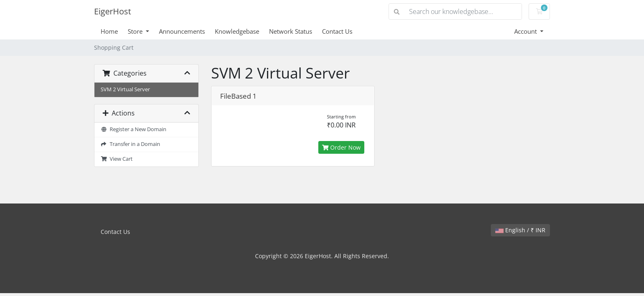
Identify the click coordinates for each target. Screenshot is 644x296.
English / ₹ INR (520, 230)
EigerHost (113, 11)
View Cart (117, 159)
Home (109, 31)
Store (136, 31)
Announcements (182, 31)
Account (526, 31)
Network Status (291, 31)
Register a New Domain (133, 129)
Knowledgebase (237, 31)
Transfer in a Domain (130, 144)
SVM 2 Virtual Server (125, 89)
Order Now (341, 147)
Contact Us (337, 31)
